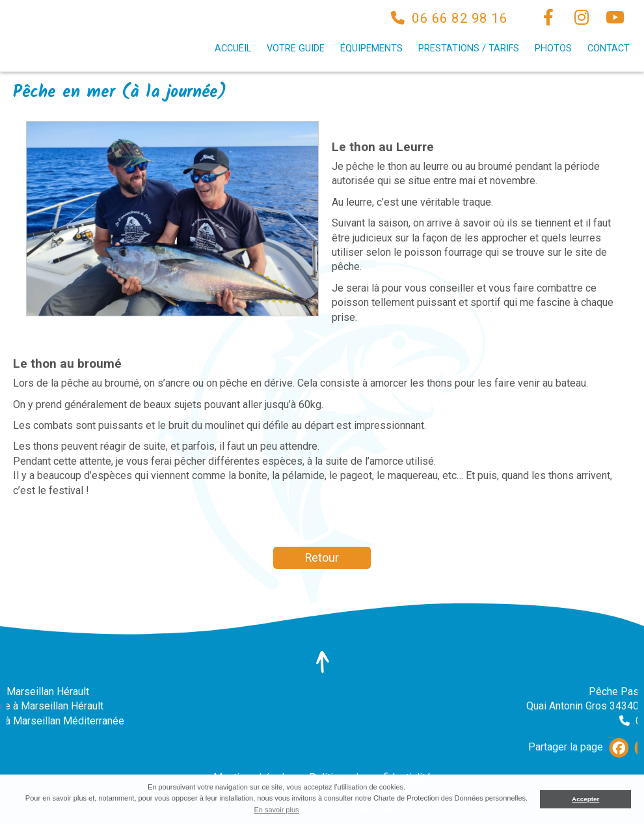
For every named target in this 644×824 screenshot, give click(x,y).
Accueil (233, 48)
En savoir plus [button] (276, 810)
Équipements (371, 48)
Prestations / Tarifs (469, 48)
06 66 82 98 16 (460, 18)
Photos (553, 48)
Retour (322, 558)
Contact (609, 48)
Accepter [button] (585, 799)
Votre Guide (296, 48)
